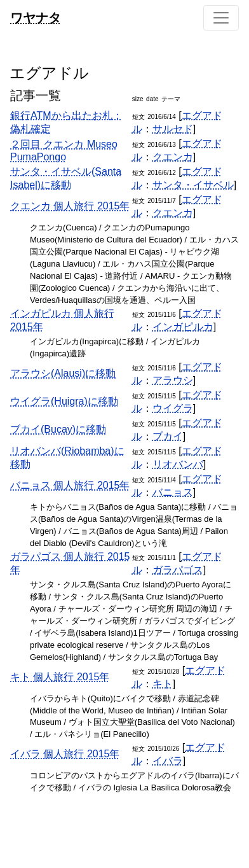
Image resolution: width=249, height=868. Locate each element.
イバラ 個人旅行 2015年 (65, 754)
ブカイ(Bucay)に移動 (58, 429)
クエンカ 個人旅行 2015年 (70, 206)
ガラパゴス (178, 570)
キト (163, 684)
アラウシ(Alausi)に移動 (63, 373)
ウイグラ (173, 408)
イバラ (168, 761)
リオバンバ (178, 464)
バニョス (173, 492)
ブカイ (168, 436)
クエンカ (173, 157)
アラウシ (173, 380)
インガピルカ (183, 327)
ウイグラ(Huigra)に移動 (64, 401)
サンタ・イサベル (193, 185)
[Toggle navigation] (221, 18)
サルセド (173, 129)
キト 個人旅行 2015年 (60, 677)
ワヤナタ (36, 17)
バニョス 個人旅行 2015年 (70, 485)
